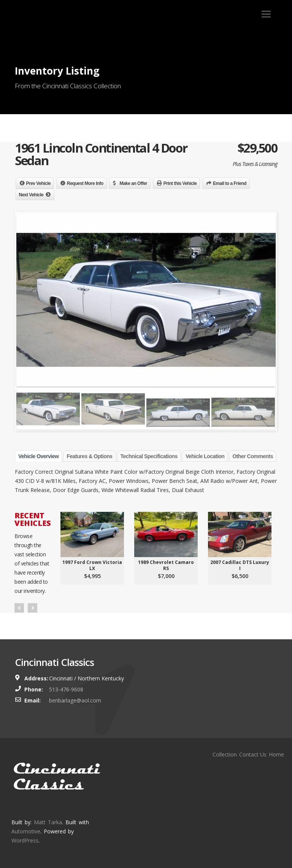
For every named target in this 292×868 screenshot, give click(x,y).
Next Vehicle (31, 195)
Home (276, 754)
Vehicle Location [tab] (205, 456)
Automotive (26, 831)
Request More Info (85, 183)
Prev (19, 608)
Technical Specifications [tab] (149, 456)
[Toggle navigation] (266, 14)
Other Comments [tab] (253, 456)
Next (33, 608)
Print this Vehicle (180, 183)
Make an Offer (133, 183)
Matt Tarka (48, 822)
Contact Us (253, 754)
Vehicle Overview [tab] (38, 456)
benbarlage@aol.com (75, 700)
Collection (225, 754)
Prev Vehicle (39, 183)
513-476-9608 (66, 689)
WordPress (25, 840)
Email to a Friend (230, 183)
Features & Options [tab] (89, 456)
